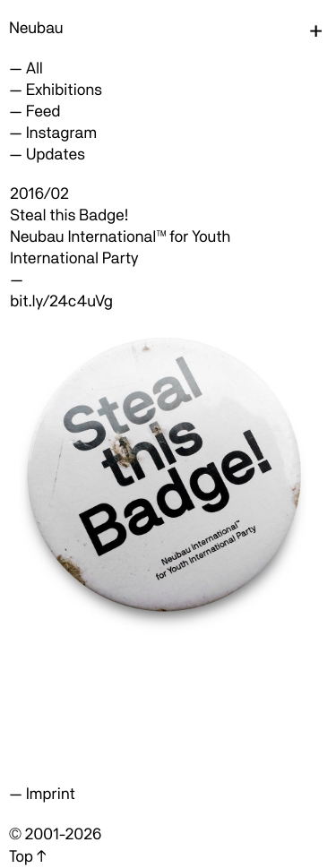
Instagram (61, 133)
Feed (43, 112)
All (34, 69)
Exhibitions (64, 90)
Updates (56, 155)
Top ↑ (27, 857)
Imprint (51, 794)
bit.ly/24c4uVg (61, 301)
